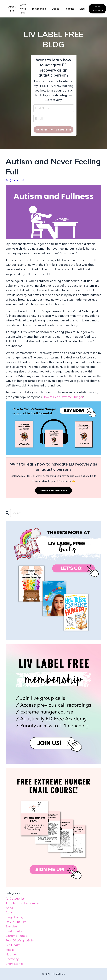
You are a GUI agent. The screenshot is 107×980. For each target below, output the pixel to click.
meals (10, 950)
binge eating (14, 917)
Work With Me (23, 9)
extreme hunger (17, 936)
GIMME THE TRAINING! (53, 490)
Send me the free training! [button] (53, 130)
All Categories (15, 898)
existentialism (15, 931)
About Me (12, 9)
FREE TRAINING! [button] (97, 9)
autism (10, 912)
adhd (9, 908)
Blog (82, 9)
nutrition (12, 954)
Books (55, 9)
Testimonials (39, 9)
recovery (12, 959)
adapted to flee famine (22, 903)
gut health (13, 945)
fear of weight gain (20, 940)
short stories (14, 964)
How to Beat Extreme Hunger (63, 397)
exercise (11, 926)
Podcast (69, 9)
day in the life (16, 922)
